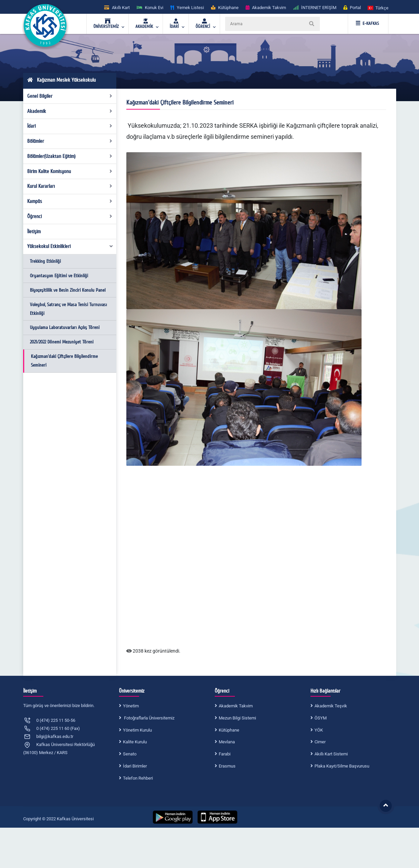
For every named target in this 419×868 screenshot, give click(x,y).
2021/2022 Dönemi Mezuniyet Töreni (62, 342)
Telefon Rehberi (138, 778)
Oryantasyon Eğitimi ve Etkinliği (59, 276)
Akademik (70, 111)
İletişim (34, 232)
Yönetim (131, 706)
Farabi (225, 754)
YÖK (319, 730)
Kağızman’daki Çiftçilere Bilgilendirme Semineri (64, 361)
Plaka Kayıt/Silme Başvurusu (342, 766)
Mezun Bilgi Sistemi (237, 718)
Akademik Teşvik (331, 706)
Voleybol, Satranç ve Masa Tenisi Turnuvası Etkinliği (68, 309)
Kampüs (70, 201)
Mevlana (227, 742)
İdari (70, 126)
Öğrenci (70, 216)
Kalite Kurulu (135, 742)
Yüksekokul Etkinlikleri (70, 246)
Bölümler (70, 141)
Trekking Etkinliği (45, 261)
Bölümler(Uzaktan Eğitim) (70, 156)
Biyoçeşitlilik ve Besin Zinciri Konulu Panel (68, 290)
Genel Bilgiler (70, 96)
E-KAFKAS (367, 24)
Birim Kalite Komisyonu (70, 171)
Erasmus (227, 766)
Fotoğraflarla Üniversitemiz (149, 718)
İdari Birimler (135, 766)
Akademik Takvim (236, 706)
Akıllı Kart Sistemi (331, 754)
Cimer (320, 742)
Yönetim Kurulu (137, 730)
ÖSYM (321, 718)
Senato (130, 754)
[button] (378, 8)
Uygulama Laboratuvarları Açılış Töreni (65, 327)
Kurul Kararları (70, 186)
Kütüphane (229, 730)
